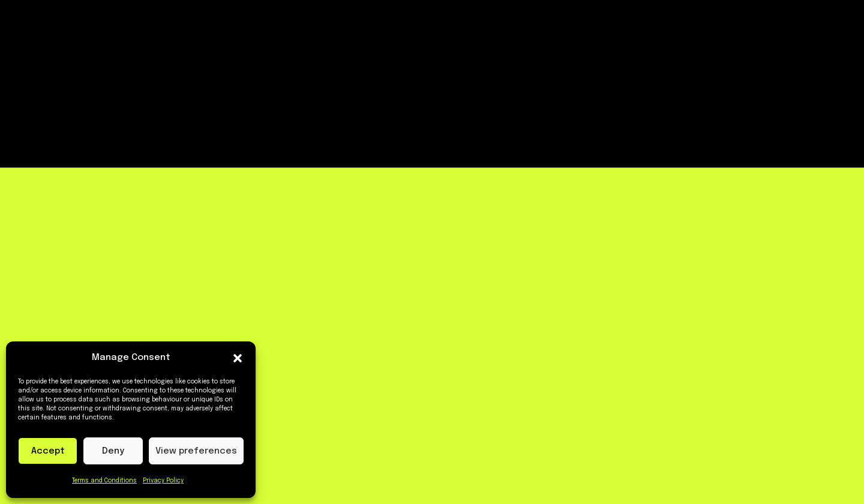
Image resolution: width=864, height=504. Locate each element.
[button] (238, 358)
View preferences (196, 451)
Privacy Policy (163, 481)
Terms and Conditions (104, 481)
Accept (48, 451)
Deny (113, 451)
